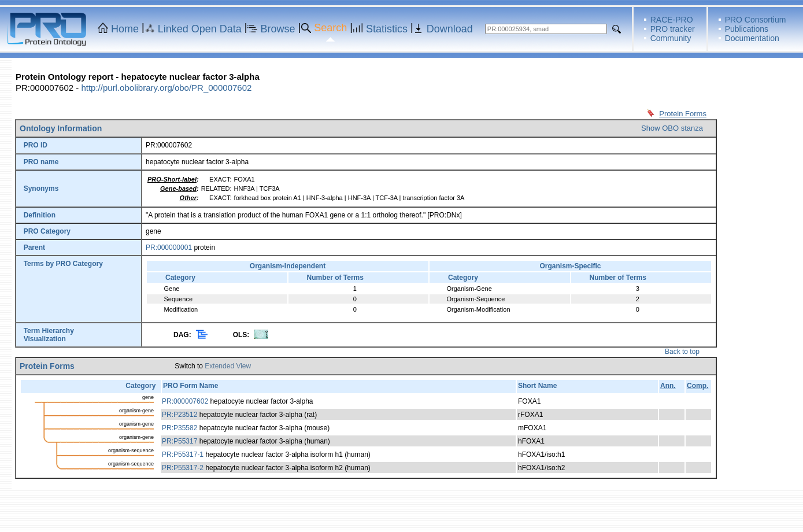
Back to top (682, 352)
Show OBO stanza (672, 128)
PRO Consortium (756, 20)
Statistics (387, 29)
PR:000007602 (185, 401)
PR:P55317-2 (183, 468)
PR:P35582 (180, 428)
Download (450, 29)
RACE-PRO (672, 20)
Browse (278, 29)
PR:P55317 (180, 441)
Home (125, 29)
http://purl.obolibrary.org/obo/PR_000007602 (166, 88)
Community (671, 38)
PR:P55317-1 (183, 455)
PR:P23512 (180, 415)
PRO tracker (673, 29)
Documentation (752, 38)
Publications (747, 29)
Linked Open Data (200, 29)
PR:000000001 (169, 247)
